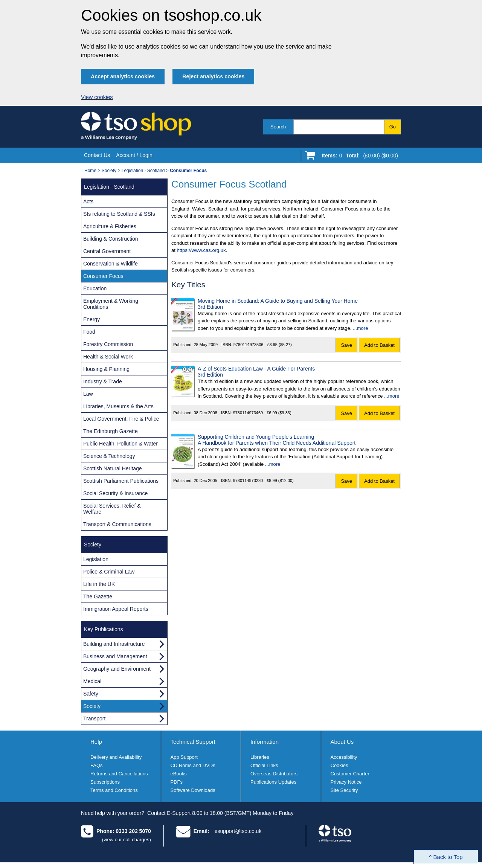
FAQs (97, 765)
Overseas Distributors (274, 774)
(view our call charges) (127, 840)
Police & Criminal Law (109, 572)
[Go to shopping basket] (358, 157)
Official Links (264, 765)
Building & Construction (111, 239)
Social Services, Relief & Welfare (112, 509)
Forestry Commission (108, 344)
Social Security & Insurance (115, 493)
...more (360, 328)
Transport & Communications (117, 524)
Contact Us (97, 155)
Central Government (107, 251)
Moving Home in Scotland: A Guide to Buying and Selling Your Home (278, 301)
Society (109, 171)
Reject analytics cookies (213, 76)
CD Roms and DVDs (193, 765)
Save (346, 345)
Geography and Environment (117, 669)
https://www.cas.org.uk (201, 250)
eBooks (179, 774)
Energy (92, 319)
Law (88, 394)
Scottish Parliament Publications (121, 481)
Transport (94, 719)
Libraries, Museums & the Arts (118, 406)
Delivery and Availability (116, 757)
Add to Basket (379, 345)
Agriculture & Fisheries (110, 226)
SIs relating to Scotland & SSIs (119, 214)
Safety (91, 694)
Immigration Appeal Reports (116, 609)
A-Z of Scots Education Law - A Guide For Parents (256, 369)
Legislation (96, 559)
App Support (184, 757)
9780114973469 (248, 413)
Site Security (344, 790)
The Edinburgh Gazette (111, 431)
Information (265, 742)
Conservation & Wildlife (111, 264)
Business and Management (115, 656)
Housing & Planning (106, 369)
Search (278, 127)
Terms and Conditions (114, 790)
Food (89, 332)
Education (95, 288)
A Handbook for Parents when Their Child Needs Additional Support (277, 443)
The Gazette (98, 596)
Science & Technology (109, 456)
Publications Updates (273, 782)
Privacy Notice (346, 782)
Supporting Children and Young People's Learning (256, 437)
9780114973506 (249, 345)
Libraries (260, 757)
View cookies (97, 97)
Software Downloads (193, 790)
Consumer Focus (103, 276)
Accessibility (344, 757)
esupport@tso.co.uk (238, 831)
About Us (342, 742)
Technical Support (193, 742)
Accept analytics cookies (123, 76)
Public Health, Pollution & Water (120, 444)
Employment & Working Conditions (111, 304)
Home (90, 171)
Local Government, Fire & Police (121, 419)
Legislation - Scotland (143, 171)
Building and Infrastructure (114, 644)
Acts (88, 201)
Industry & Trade (103, 381)
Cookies (339, 765)
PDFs (177, 782)
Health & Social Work (108, 357)
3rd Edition (210, 307)
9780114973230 (248, 481)
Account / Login (134, 155)
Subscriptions (105, 782)
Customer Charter (350, 774)
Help (96, 742)
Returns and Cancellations (119, 774)
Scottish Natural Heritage (113, 468)
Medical (92, 681)
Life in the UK (99, 584)
